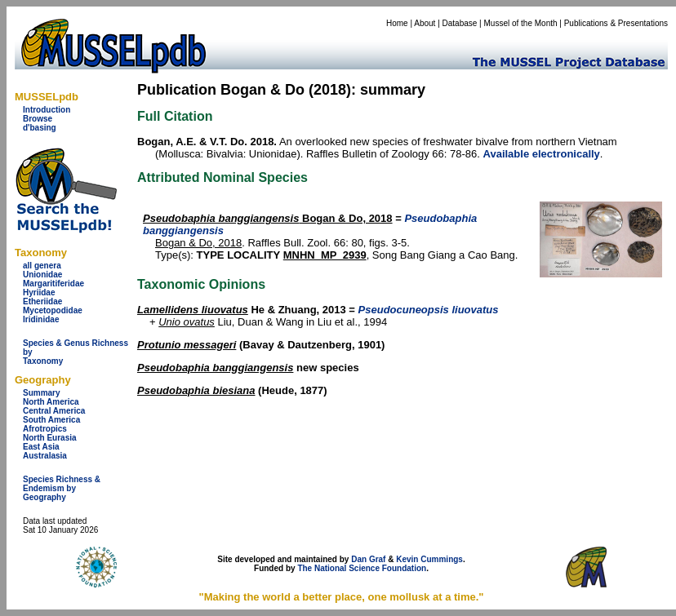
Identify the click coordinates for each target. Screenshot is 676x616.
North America (51, 402)
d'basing (40, 128)
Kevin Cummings (429, 559)
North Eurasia (50, 438)
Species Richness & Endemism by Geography (62, 488)
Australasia (45, 456)
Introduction (47, 110)
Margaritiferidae (53, 284)
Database (460, 23)
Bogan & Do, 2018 (268, 218)
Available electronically (542, 154)
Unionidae (42, 275)
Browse (38, 119)
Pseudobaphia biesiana (196, 390)
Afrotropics (45, 429)
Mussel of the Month (521, 23)
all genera (42, 266)
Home (397, 23)
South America (51, 420)
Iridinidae (41, 319)
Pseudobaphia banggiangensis (215, 368)
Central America (54, 411)
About (425, 23)
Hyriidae (39, 292)
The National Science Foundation (362, 568)
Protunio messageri (187, 345)
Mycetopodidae (53, 310)
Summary (42, 393)
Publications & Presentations (616, 23)
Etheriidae (42, 301)
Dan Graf (368, 559)
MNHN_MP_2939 (325, 255)
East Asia (41, 447)
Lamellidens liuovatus (193, 310)
